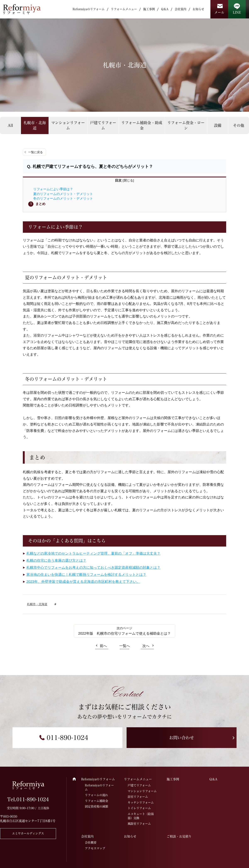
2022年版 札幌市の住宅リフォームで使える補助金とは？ (124, 633)
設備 (218, 125)
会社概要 (91, 843)
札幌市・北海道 (35, 125)
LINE (237, 12)
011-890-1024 (67, 738)
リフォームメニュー (124, 9)
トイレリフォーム (139, 808)
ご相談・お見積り (179, 836)
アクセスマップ (95, 848)
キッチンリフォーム (141, 803)
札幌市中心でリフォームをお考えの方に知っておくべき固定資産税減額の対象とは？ (93, 568)
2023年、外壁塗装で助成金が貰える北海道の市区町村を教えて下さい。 (83, 582)
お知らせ (198, 9)
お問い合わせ (182, 738)
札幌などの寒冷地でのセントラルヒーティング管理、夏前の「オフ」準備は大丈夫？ (93, 553)
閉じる (128, 180)
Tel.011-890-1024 (28, 799)
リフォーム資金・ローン (186, 125)
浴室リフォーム (138, 797)
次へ (146, 646)
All (10, 125)
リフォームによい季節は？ (53, 189)
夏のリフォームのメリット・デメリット (63, 194)
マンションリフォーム (68, 125)
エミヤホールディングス (28, 833)
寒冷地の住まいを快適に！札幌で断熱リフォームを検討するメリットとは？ (86, 575)
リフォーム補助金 (96, 801)
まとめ (40, 204)
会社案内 (181, 9)
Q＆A (165, 9)
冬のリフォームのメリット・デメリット (63, 198)
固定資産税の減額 (96, 806)
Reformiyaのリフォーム (89, 9)
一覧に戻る (35, 152)
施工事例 (149, 9)
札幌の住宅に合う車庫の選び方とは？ (56, 561)
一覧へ (125, 646)
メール (219, 12)
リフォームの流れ (96, 795)
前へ (103, 646)
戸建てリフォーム (103, 125)
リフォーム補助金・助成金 (142, 125)
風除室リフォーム (139, 824)
